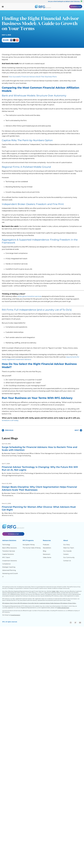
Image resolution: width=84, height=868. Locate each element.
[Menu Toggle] (3, 7)
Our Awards (67, 551)
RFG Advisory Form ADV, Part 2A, (29, 603)
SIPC (58, 591)
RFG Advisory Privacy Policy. (68, 603)
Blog (44, 551)
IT (3, 577)
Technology (6, 545)
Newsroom (47, 554)
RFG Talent (6, 557)
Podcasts (46, 545)
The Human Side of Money (32, 548)
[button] (11, 40)
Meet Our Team (69, 548)
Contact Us (67, 561)
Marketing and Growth (10, 573)
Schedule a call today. (10, 420)
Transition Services (9, 551)
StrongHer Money (29, 545)
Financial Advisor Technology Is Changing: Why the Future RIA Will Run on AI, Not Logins (40, 468)
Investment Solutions (10, 561)
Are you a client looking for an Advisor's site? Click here (64, 1)
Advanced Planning (9, 570)
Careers (66, 554)
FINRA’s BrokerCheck (63, 608)
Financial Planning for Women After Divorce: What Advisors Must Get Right (39, 508)
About (66, 540)
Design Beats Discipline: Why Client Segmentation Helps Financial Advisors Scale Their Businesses (39, 488)
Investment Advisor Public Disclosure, (50, 603)
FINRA (54, 591)
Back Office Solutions (9, 548)
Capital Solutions (8, 554)
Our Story (67, 545)
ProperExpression (15, 615)
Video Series (47, 557)
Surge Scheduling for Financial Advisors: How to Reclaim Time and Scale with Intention (39, 449)
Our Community (69, 557)
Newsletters (47, 548)
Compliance (6, 564)
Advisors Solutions (9, 540)
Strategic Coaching (9, 567)
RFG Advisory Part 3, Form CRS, (11, 603)
